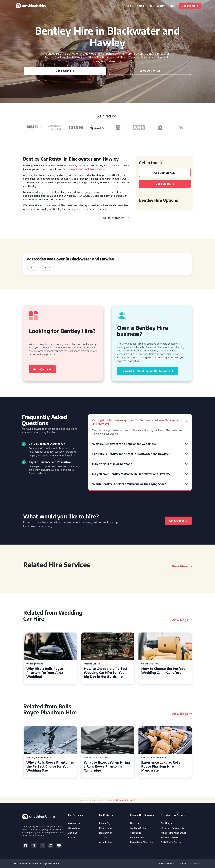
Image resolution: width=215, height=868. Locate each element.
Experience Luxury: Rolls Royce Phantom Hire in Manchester (161, 766)
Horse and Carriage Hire (173, 828)
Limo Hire (135, 823)
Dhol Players (167, 823)
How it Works (106, 833)
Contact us (74, 838)
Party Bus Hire (137, 838)
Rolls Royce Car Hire (171, 842)
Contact (161, 6)
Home (130, 6)
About (140, 6)
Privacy (183, 864)
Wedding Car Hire (35, 664)
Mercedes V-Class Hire (141, 842)
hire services (97, 169)
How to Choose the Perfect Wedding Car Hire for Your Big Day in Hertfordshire (106, 672)
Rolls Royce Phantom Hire (39, 758)
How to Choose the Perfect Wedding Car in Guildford (163, 671)
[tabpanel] (50, 658)
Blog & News (75, 828)
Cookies (195, 864)
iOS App (103, 838)
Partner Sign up (107, 823)
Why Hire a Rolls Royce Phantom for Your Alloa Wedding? (45, 672)
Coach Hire (136, 833)
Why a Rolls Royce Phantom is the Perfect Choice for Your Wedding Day (50, 766)
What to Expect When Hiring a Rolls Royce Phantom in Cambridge (107, 766)
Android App (105, 842)
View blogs (182, 620)
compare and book (79, 169)
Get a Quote (74, 823)
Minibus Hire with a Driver (173, 833)
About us (73, 833)
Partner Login (106, 828)
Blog (172, 6)
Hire (150, 6)
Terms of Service (166, 864)
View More (182, 566)
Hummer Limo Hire (170, 838)
